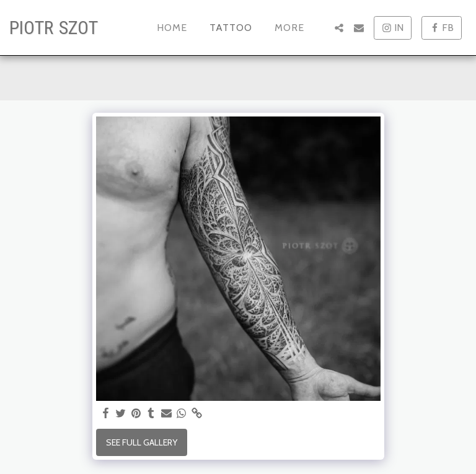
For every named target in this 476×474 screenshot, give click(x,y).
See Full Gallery (142, 442)
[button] (339, 28)
